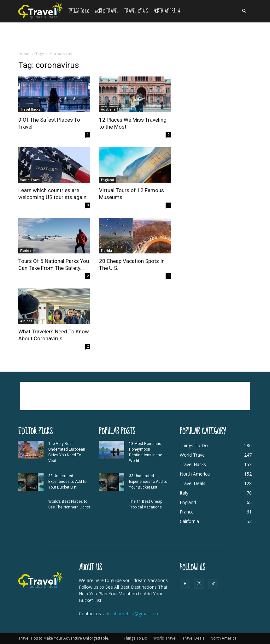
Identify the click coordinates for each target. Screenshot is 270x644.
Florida (26, 251)
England (108, 180)
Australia (108, 109)
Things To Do (79, 11)
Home (24, 54)
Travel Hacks (30, 109)
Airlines (26, 321)
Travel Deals (136, 11)
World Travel (107, 11)
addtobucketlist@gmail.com (131, 614)
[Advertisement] (135, 36)
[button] (244, 11)
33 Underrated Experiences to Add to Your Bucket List (67, 482)
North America (167, 11)
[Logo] (42, 10)
